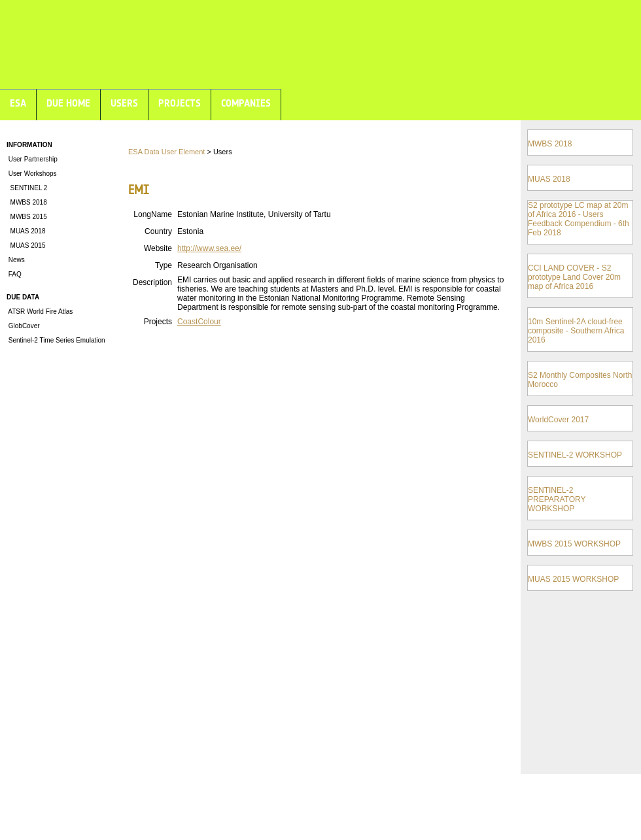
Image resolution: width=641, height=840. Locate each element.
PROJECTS (180, 103)
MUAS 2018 (26, 231)
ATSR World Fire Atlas (40, 311)
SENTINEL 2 (27, 188)
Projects (158, 322)
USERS (124, 103)
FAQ (14, 274)
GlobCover (23, 326)
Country (158, 231)
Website (158, 248)
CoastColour (199, 322)
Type (164, 265)
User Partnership (32, 159)
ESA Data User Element (166, 152)
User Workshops (32, 174)
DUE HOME (68, 103)
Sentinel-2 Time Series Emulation (56, 340)
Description (152, 282)
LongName (153, 214)
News (16, 260)
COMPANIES (246, 103)
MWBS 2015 (27, 217)
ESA (18, 103)
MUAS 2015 (26, 245)
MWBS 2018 (27, 202)
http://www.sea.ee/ (209, 248)
